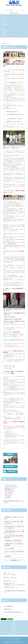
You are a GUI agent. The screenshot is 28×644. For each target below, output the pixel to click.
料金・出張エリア (5, 24)
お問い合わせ (5, 36)
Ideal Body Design (14, 5)
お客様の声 (4, 33)
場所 (3, 27)
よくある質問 (5, 30)
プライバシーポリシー (14, 634)
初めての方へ (5, 19)
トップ (3, 16)
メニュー (4, 22)
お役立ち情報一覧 (14, 560)
